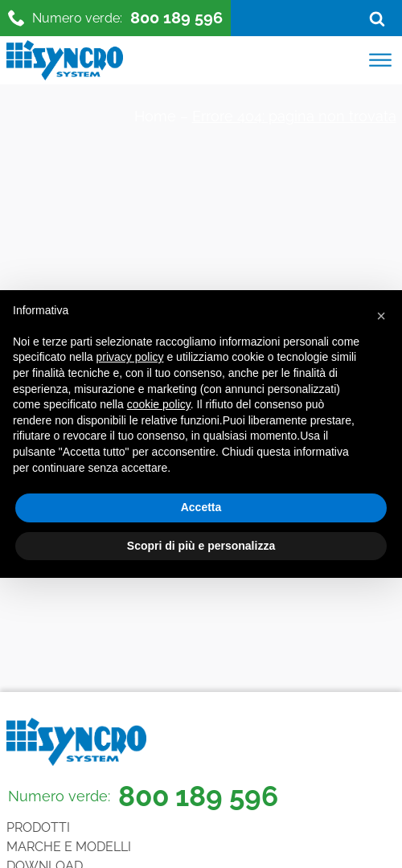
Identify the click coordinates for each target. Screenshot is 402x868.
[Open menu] (380, 60)
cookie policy (159, 404)
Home (155, 116)
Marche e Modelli (69, 847)
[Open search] (377, 18)
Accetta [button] (201, 507)
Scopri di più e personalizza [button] (201, 546)
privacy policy (130, 357)
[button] (381, 316)
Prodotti (38, 827)
